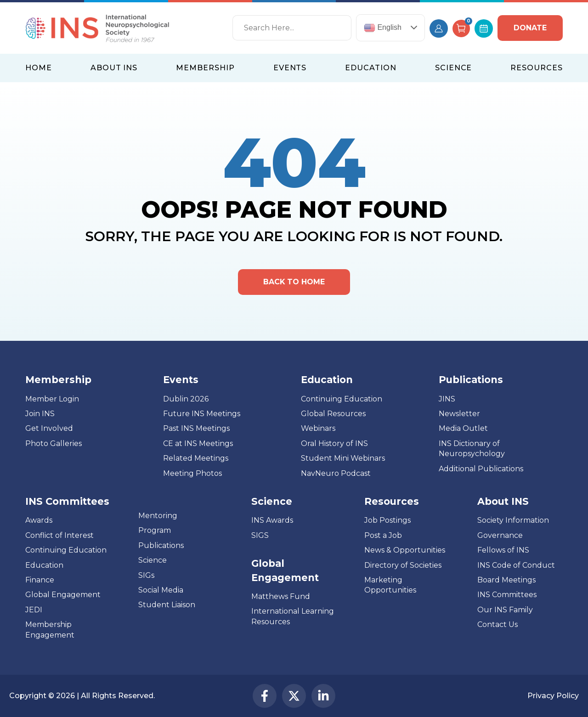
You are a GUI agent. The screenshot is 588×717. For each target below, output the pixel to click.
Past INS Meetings (196, 429)
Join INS (40, 414)
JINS (447, 399)
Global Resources (333, 414)
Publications (161, 545)
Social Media (161, 590)
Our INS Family (505, 610)
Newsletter (459, 414)
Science (153, 560)
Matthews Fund (281, 596)
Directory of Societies (403, 565)
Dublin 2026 (186, 399)
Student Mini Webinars (343, 458)
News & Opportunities (405, 550)
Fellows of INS (503, 550)
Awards (39, 521)
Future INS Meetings (202, 414)
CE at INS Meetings (198, 443)
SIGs (146, 575)
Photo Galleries (54, 443)
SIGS (260, 535)
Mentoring (158, 516)
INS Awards (272, 521)
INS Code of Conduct (516, 565)
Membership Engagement (50, 629)
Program (155, 530)
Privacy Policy (553, 696)
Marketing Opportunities (390, 585)
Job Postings (387, 521)
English (383, 28)
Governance (500, 535)
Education (44, 565)
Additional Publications (481, 469)
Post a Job (383, 535)
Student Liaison (167, 605)
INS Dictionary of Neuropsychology (472, 449)
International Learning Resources (293, 617)
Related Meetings (196, 458)
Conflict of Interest (59, 535)
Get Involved (49, 429)
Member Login (52, 399)
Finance (40, 580)
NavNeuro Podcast (336, 473)
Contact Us (498, 624)
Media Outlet (463, 429)
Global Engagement (63, 595)
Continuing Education (342, 399)
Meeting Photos (192, 473)
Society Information (513, 521)
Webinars (318, 429)
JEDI (34, 610)
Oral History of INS (334, 443)
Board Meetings (506, 580)
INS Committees (67, 501)
